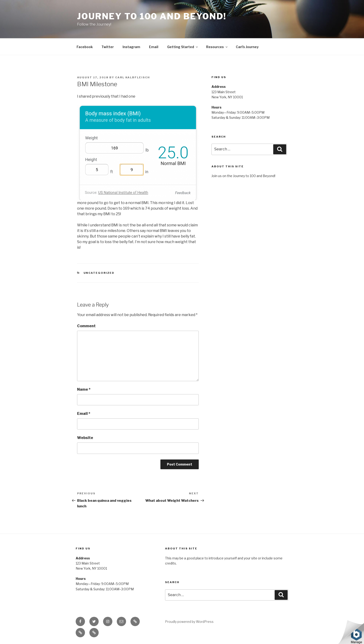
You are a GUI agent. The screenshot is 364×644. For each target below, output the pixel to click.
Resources (217, 47)
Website (85, 438)
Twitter (108, 47)
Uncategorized (99, 273)
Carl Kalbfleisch (133, 77)
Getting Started (183, 47)
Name (84, 389)
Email (154, 47)
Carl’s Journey (247, 47)
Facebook (85, 47)
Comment (86, 326)
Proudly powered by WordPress (189, 622)
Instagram (131, 47)
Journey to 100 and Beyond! (152, 16)
